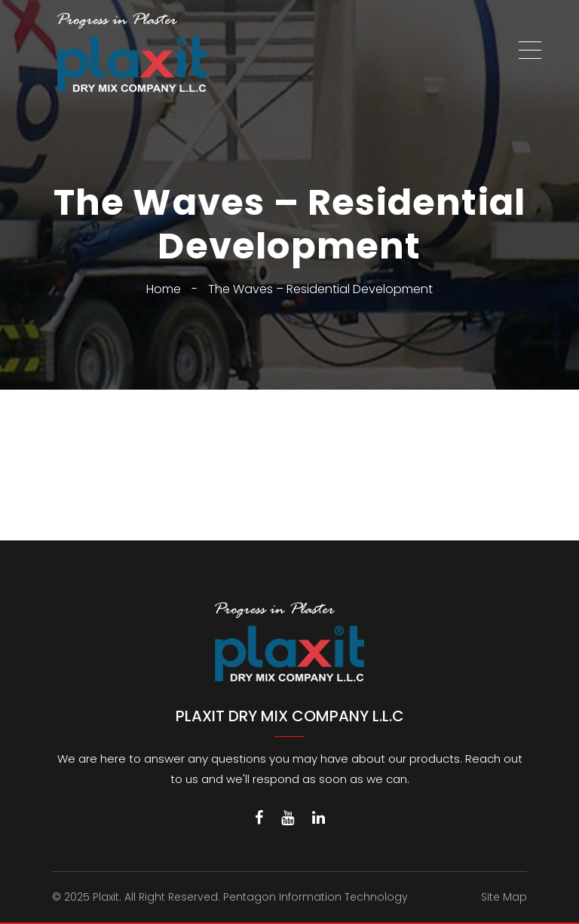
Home (164, 289)
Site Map (504, 897)
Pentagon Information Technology (316, 897)
